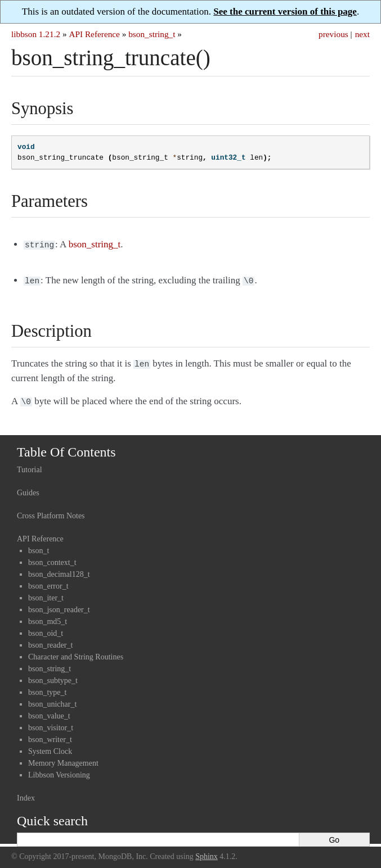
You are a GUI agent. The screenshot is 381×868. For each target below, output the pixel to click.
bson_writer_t (50, 735)
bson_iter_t (46, 593)
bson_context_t (52, 558)
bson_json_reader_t (59, 605)
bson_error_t (48, 582)
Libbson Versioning (59, 770)
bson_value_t (49, 711)
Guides (28, 488)
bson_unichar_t (52, 700)
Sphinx (207, 852)
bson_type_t (47, 688)
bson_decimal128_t (59, 570)
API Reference (94, 34)
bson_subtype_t (53, 676)
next (362, 34)
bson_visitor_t (51, 723)
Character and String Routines (76, 652)
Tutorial (30, 465)
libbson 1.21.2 (36, 34)
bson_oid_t (46, 629)
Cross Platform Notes (51, 511)
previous (333, 34)
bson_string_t (152, 34)
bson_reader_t (50, 641)
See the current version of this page (285, 12)
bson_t (39, 546)
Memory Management (63, 759)
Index (26, 794)
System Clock (50, 747)
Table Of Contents (66, 447)
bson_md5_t (48, 617)
